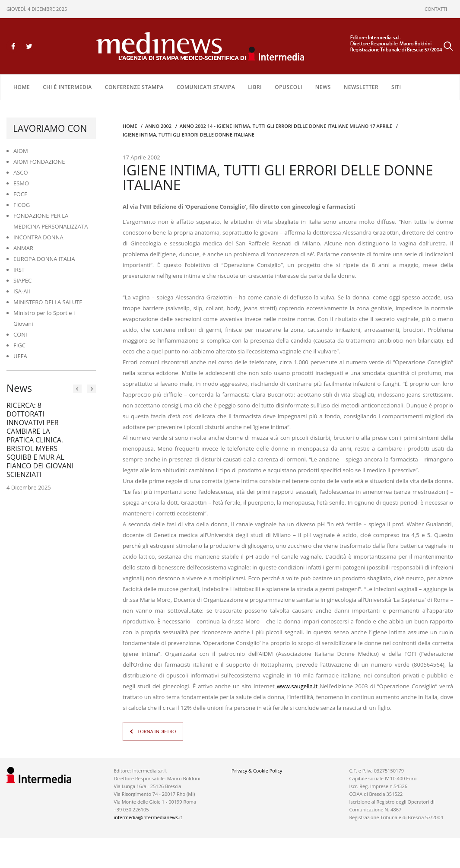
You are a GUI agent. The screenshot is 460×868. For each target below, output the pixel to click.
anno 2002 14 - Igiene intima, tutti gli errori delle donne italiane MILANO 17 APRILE (286, 126)
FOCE (20, 194)
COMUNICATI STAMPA (206, 87)
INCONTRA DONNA (38, 237)
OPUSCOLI (289, 87)
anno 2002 (158, 126)
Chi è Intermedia (67, 87)
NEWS (323, 87)
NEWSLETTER (361, 87)
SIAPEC (22, 280)
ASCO (21, 172)
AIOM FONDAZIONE (39, 162)
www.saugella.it (297, 686)
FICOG (22, 205)
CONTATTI (436, 9)
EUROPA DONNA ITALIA (44, 259)
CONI (20, 334)
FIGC (19, 345)
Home (22, 87)
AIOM (21, 151)
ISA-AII (22, 291)
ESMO (21, 183)
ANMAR (23, 248)
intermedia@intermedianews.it (148, 817)
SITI (396, 87)
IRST (19, 270)
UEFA (20, 356)
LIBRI (255, 87)
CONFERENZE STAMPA (134, 87)
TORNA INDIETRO (157, 731)
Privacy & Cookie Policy (257, 771)
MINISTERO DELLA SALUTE (48, 302)
